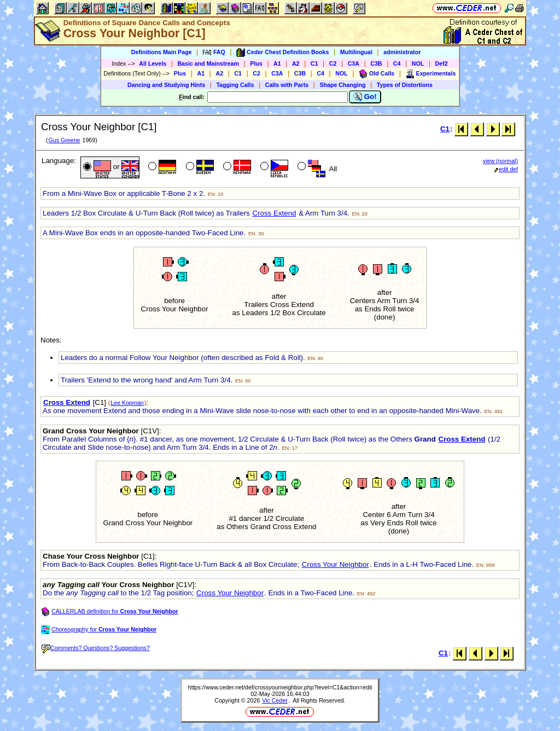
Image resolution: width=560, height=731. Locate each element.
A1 (277, 63)
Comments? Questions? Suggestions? (96, 648)
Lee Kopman (127, 403)
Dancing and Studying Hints (166, 85)
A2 (296, 63)
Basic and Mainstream (208, 63)
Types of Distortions (405, 85)
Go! (365, 97)
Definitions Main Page (162, 52)
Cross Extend (274, 213)
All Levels (153, 63)
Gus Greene (64, 140)
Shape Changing (342, 85)
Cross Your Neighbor (336, 564)
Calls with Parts (287, 85)
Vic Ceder (275, 700)
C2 (333, 63)
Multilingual (356, 52)
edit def (506, 169)
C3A (354, 63)
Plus (256, 63)
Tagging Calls (235, 85)
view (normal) (500, 161)
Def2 (442, 63)
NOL (418, 63)
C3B (376, 63)
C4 (397, 63)
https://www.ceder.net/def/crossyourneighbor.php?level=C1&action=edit (280, 687)
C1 (314, 63)
